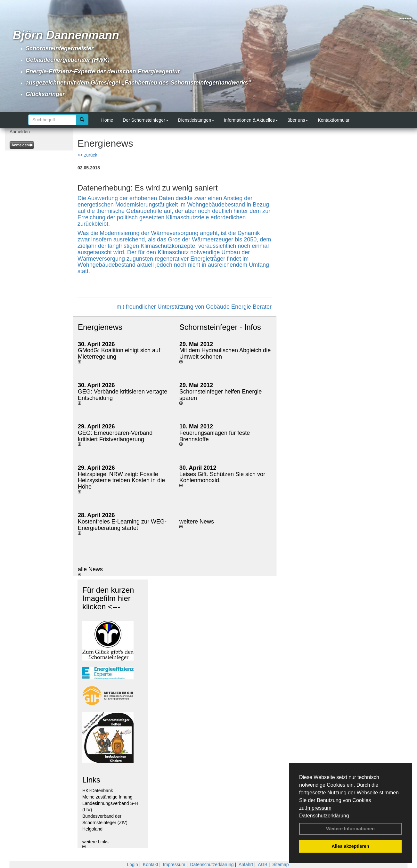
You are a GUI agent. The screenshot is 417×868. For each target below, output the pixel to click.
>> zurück (87, 155)
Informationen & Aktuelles (251, 120)
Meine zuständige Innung (107, 797)
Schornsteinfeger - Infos (220, 327)
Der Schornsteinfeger (145, 120)
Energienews (100, 327)
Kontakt (150, 864)
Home (107, 120)
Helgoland (92, 829)
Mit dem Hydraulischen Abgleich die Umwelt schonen (225, 353)
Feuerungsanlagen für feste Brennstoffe (215, 436)
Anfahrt (246, 864)
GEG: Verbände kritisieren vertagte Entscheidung (123, 395)
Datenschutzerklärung (324, 816)
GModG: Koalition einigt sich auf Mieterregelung (119, 353)
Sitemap (280, 864)
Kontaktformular (334, 120)
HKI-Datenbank (98, 791)
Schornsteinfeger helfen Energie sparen (221, 395)
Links (91, 780)
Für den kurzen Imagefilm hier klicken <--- (108, 598)
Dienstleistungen (196, 120)
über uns (298, 120)
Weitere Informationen (350, 829)
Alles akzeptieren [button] (350, 846)
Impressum (319, 808)
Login (132, 864)
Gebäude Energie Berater (239, 307)
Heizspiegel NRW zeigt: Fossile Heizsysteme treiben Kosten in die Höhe (121, 481)
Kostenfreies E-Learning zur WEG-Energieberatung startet (122, 525)
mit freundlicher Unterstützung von (161, 307)
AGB (263, 864)
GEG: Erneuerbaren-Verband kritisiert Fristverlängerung (115, 436)
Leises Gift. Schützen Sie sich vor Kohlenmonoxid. (222, 477)
